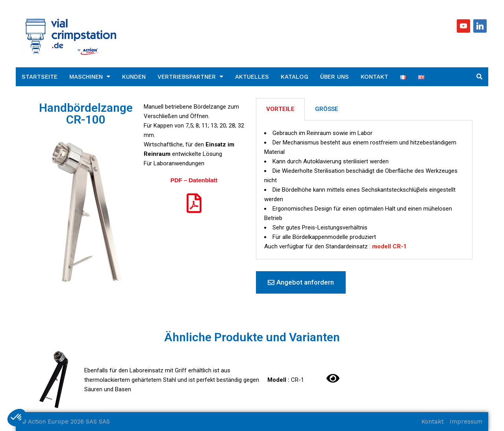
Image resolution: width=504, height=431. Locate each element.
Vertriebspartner (187, 77)
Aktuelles (252, 77)
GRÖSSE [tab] (327, 109)
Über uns (334, 77)
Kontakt (374, 77)
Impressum (466, 422)
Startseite (40, 77)
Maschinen (86, 77)
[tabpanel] (364, 190)
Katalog (295, 77)
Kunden (134, 77)
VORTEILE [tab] (280, 109)
